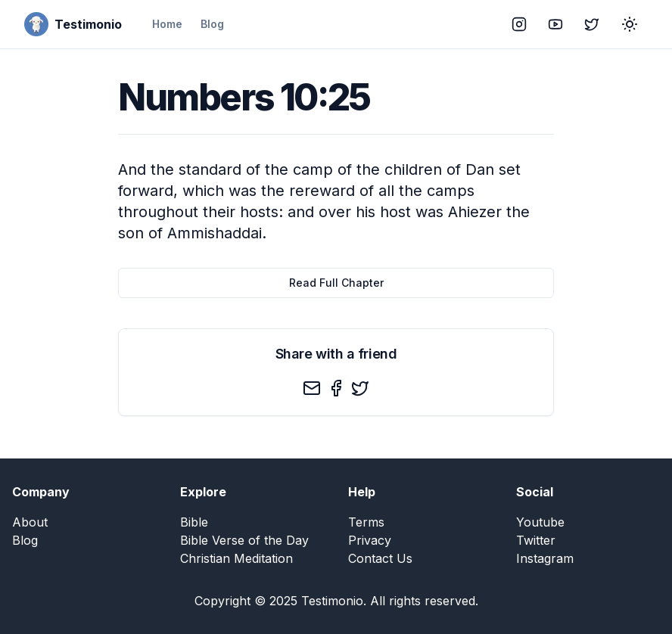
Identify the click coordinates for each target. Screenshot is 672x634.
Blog (212, 24)
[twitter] (360, 388)
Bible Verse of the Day (244, 540)
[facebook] (336, 388)
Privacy (370, 540)
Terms (366, 522)
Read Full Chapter (336, 283)
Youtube (540, 522)
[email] (312, 388)
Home (167, 24)
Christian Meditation (236, 558)
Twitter (536, 540)
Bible (194, 522)
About (30, 522)
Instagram (545, 558)
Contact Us (380, 558)
